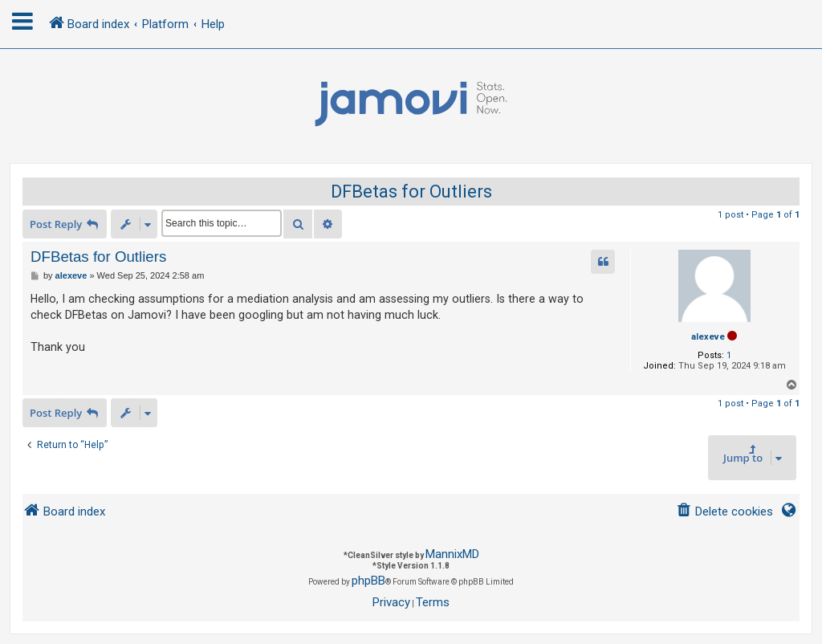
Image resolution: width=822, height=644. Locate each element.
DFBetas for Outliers (411, 192)
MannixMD (452, 554)
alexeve (708, 337)
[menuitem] (724, 512)
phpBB (368, 581)
